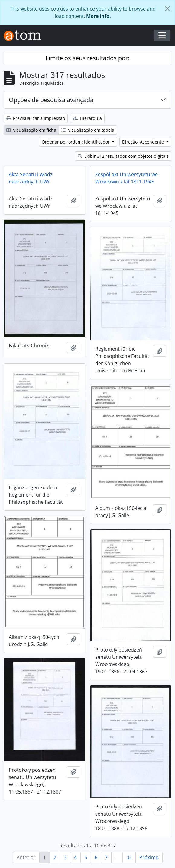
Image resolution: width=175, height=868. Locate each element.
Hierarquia (87, 118)
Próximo (149, 857)
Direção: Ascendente (144, 142)
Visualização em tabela (88, 130)
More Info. (99, 16)
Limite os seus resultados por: (87, 58)
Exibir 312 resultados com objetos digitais (123, 156)
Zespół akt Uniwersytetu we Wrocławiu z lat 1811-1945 (126, 178)
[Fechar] (167, 9)
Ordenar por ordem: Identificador (76, 142)
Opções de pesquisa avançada (51, 100)
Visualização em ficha (31, 130)
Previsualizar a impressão (36, 118)
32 (129, 857)
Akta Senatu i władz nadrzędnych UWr (31, 178)
